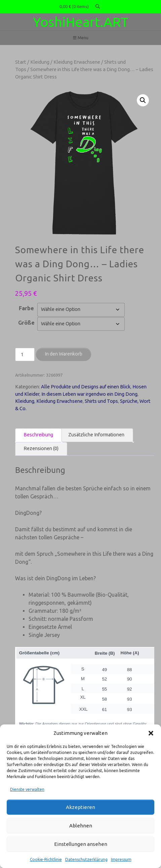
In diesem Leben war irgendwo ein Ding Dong (89, 394)
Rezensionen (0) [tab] (41, 448)
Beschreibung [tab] (38, 435)
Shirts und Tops (101, 401)
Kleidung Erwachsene (77, 62)
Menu (81, 38)
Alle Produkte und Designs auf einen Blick (86, 387)
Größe (26, 323)
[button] (151, 733)
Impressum (121, 859)
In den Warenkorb (64, 354)
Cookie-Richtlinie (46, 859)
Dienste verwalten (27, 789)
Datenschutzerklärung (86, 859)
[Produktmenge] (25, 355)
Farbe (26, 308)
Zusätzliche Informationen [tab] (96, 435)
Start (21, 62)
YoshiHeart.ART (81, 22)
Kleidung (40, 62)
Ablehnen (81, 826)
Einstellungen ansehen (81, 844)
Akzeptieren (80, 807)
